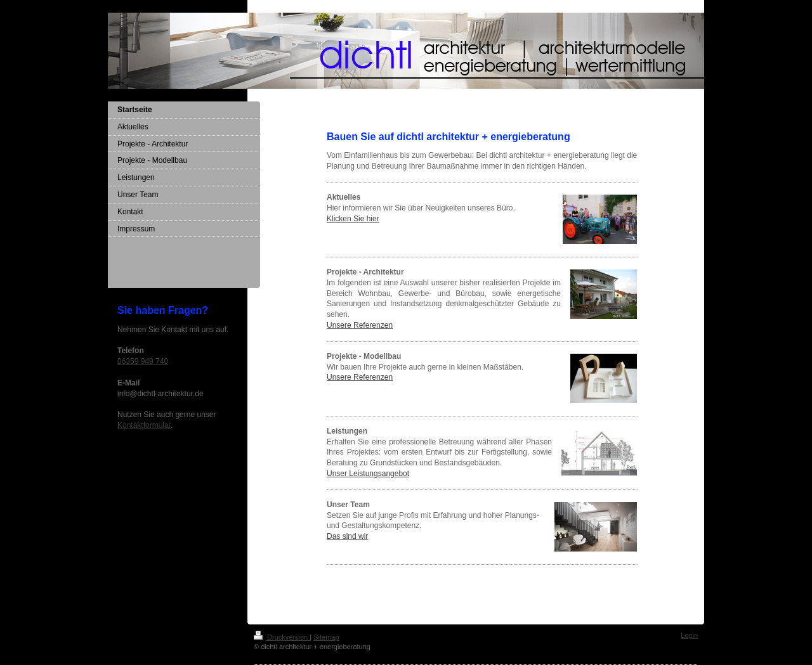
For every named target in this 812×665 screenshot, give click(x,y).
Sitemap (326, 637)
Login (689, 635)
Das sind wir (347, 536)
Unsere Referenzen (360, 325)
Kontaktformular (144, 425)
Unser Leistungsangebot (368, 474)
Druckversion (282, 637)
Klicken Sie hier (353, 219)
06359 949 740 (143, 361)
